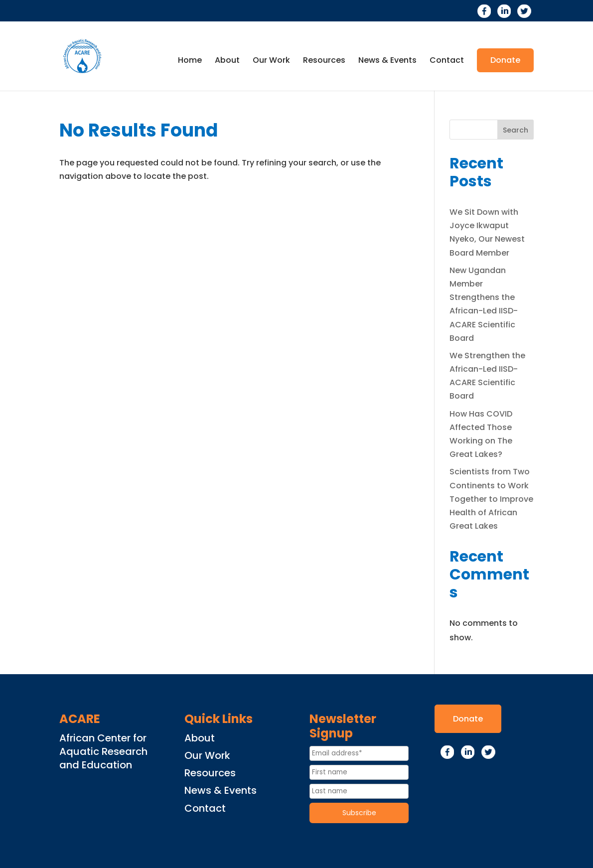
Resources (324, 61)
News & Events (387, 61)
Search (516, 130)
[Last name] (359, 791)
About (227, 61)
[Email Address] (359, 753)
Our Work (271, 61)
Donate (505, 60)
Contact (447, 61)
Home (190, 61)
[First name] (359, 772)
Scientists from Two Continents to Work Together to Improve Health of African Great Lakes (491, 499)
